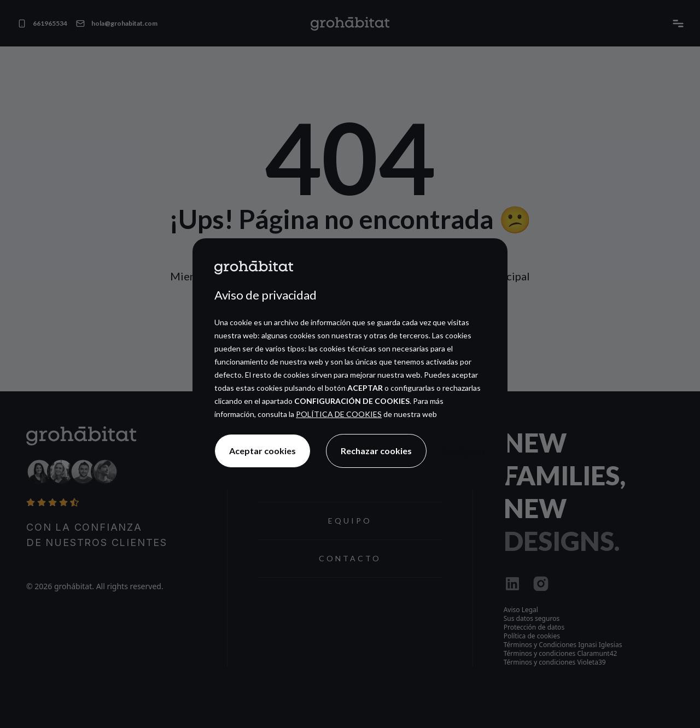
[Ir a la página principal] (254, 267)
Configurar (464, 451)
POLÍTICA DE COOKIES (339, 414)
